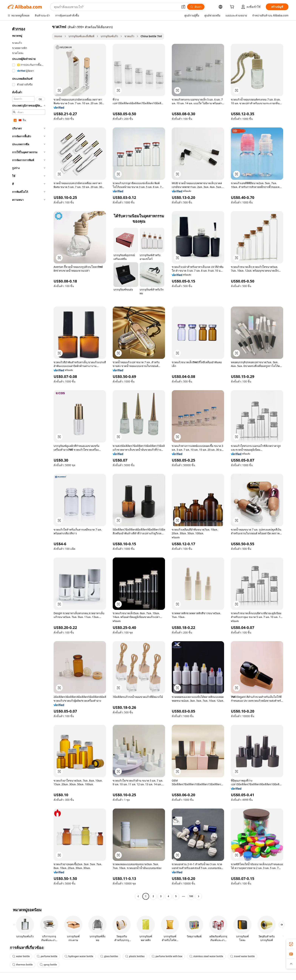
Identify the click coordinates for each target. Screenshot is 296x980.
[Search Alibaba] (116, 7)
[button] (183, 7)
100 (191, 896)
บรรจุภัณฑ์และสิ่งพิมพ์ (81, 36)
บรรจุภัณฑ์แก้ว (109, 36)
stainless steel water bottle (206, 956)
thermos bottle (22, 965)
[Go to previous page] (138, 896)
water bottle (21, 956)
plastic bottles (135, 956)
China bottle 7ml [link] (151, 36)
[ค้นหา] (196, 7)
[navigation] (29, 462)
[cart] (233, 7)
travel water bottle (242, 956)
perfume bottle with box (167, 956)
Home (58, 36)
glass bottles (109, 956)
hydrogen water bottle (79, 956)
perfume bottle (47, 956)
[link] (291, 944)
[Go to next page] (199, 896)
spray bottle (48, 965)
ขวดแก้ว (129, 36)
